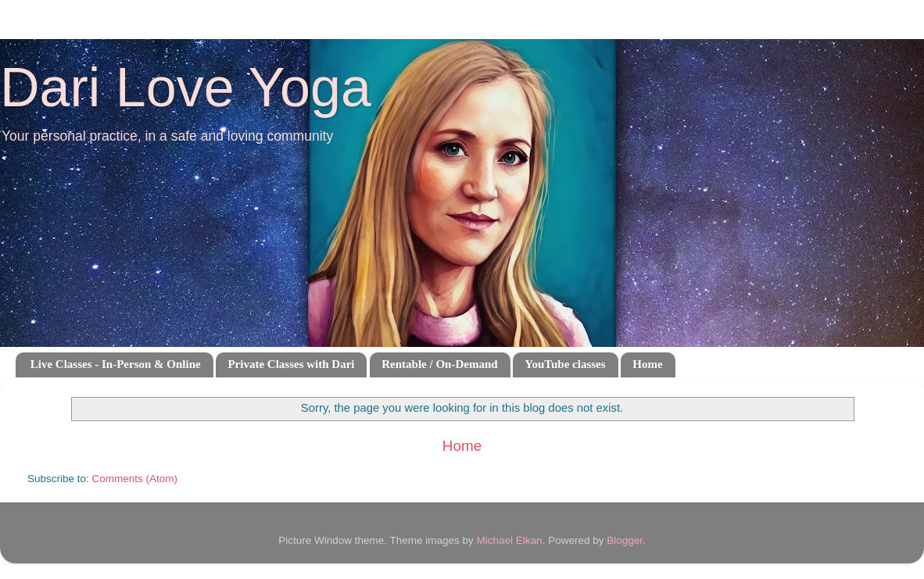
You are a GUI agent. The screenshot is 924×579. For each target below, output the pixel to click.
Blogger (625, 540)
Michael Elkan (510, 540)
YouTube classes (565, 364)
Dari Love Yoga (186, 88)
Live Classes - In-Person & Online (116, 364)
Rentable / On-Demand (439, 364)
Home (647, 364)
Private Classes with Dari (291, 364)
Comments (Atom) (135, 479)
